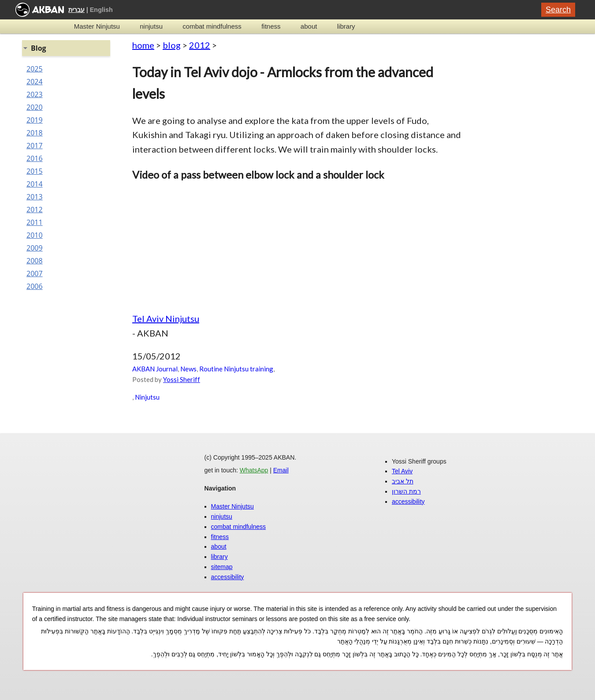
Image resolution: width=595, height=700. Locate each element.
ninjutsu (151, 26)
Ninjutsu (147, 397)
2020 (35, 107)
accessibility (228, 577)
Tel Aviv (402, 471)
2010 (35, 235)
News (188, 369)
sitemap (222, 567)
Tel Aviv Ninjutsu (166, 318)
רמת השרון (406, 491)
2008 (35, 261)
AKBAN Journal (155, 369)
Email (281, 470)
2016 (35, 158)
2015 (35, 171)
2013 (35, 197)
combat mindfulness (212, 26)
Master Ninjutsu (97, 26)
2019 (35, 120)
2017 (35, 146)
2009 (35, 248)
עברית (76, 10)
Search (558, 10)
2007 (35, 273)
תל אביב (403, 481)
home (143, 45)
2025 (35, 69)
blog (172, 45)
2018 (35, 133)
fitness (271, 26)
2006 (35, 286)
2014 (35, 184)
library (346, 26)
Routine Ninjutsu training (236, 369)
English (101, 10)
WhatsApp (254, 470)
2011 (35, 222)
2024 (35, 82)
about (309, 26)
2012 (200, 45)
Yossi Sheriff (182, 379)
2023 (35, 94)
